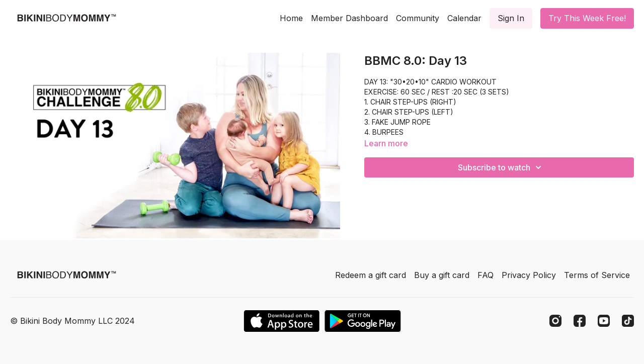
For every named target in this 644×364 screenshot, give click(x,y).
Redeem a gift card (371, 275)
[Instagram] (555, 321)
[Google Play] (363, 321)
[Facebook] (580, 321)
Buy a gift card (442, 275)
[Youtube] (604, 321)
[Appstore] (281, 321)
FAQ (486, 275)
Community (418, 18)
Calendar (464, 18)
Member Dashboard (349, 18)
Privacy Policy (529, 275)
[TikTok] (628, 321)
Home (291, 18)
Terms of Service (597, 275)
